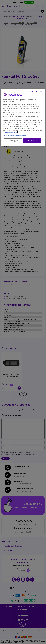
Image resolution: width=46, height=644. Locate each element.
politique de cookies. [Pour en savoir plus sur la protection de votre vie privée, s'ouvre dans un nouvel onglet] (11, 132)
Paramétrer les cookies (13, 141)
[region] (23, 118)
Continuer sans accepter (36, 91)
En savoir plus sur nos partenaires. (15, 135)
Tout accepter (32, 140)
